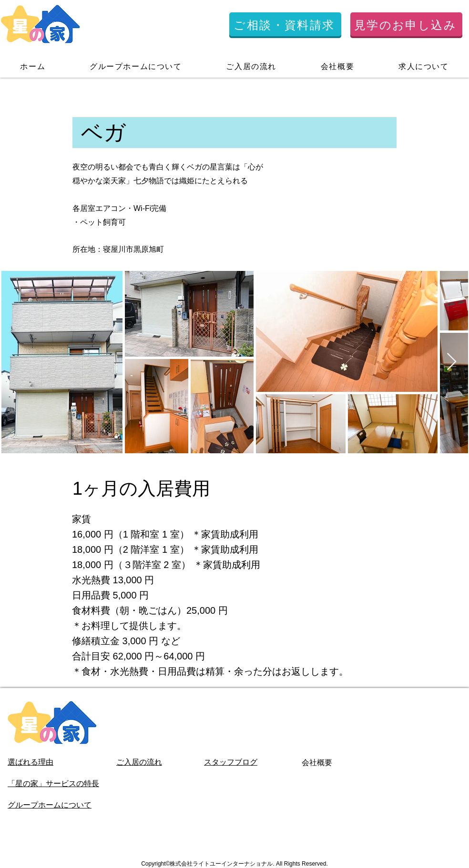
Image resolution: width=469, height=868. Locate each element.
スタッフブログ (231, 762)
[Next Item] (452, 362)
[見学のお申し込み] (406, 25)
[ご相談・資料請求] (285, 25)
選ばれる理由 (31, 762)
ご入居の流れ (139, 762)
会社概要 (317, 763)
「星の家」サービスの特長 (53, 783)
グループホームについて (50, 805)
